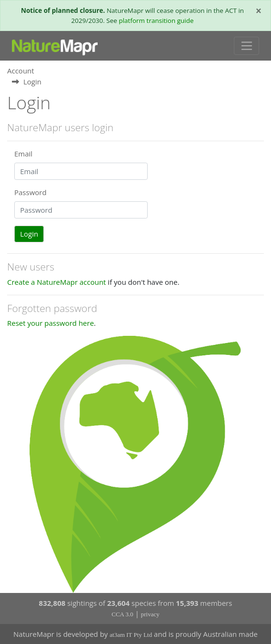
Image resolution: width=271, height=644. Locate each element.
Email (23, 154)
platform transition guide (156, 21)
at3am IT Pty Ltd (131, 635)
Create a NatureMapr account (56, 282)
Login (29, 234)
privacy (150, 614)
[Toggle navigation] (246, 46)
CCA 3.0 (122, 614)
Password (30, 192)
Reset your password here (50, 323)
